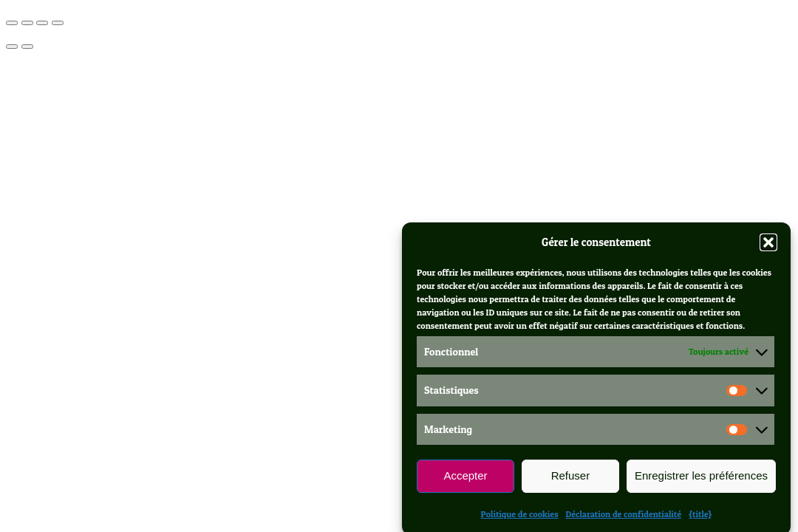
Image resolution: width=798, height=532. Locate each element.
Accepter (465, 481)
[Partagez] (42, 23)
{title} (700, 518)
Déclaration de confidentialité (624, 518)
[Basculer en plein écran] (27, 23)
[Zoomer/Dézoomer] (12, 23)
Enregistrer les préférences (701, 481)
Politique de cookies (520, 518)
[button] (768, 247)
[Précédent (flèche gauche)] (12, 47)
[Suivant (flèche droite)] (27, 47)
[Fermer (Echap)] (58, 23)
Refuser (571, 481)
